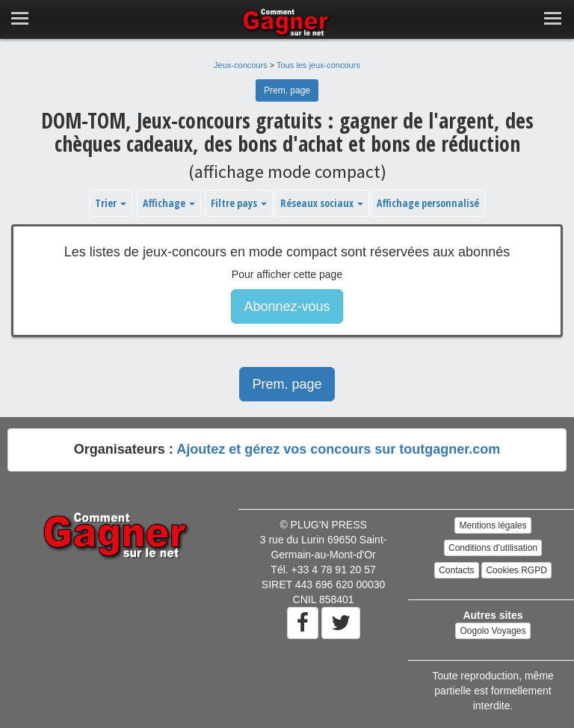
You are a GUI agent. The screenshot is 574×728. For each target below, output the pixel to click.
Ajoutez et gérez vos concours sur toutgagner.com (338, 449)
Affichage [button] (169, 203)
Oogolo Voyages (493, 631)
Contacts (456, 570)
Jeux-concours (241, 65)
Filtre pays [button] (239, 203)
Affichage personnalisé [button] (428, 203)
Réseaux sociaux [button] (322, 203)
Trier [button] (111, 203)
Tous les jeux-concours (318, 65)
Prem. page (287, 90)
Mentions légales (493, 525)
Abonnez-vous (287, 306)
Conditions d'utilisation (493, 548)
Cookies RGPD (516, 570)
